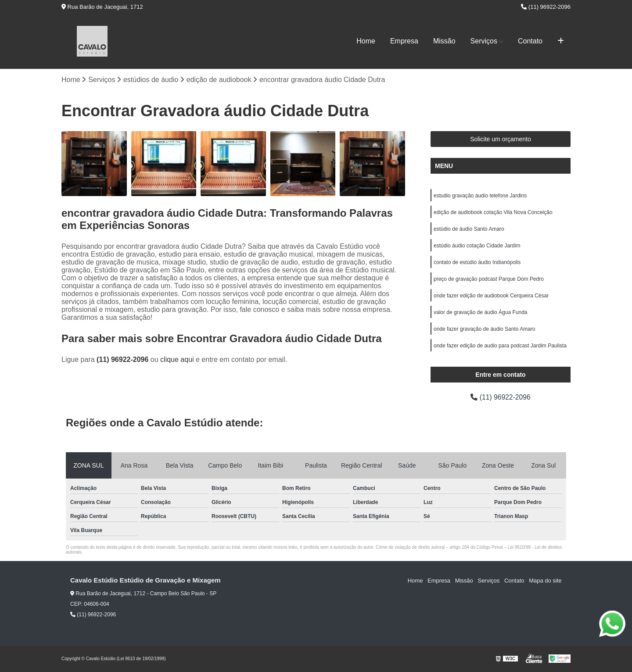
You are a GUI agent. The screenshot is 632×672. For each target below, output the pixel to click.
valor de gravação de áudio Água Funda (481, 312)
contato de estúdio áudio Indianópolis (477, 262)
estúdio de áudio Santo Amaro (469, 229)
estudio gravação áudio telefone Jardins (480, 196)
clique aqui (177, 360)
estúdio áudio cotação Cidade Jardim (477, 246)
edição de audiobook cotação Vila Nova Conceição (493, 212)
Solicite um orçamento (501, 139)
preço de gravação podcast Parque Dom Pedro (489, 279)
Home (366, 41)
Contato (530, 41)
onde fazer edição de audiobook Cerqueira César (491, 296)
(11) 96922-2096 (546, 7)
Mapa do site (545, 581)
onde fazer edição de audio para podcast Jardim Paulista (500, 346)
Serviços (484, 41)
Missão (444, 41)
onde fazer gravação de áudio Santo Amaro (485, 329)
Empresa (404, 41)
